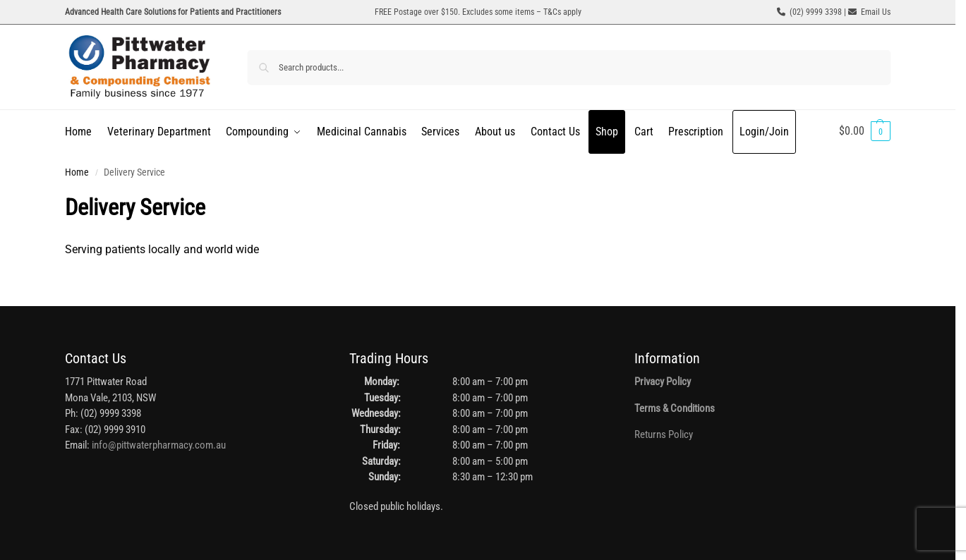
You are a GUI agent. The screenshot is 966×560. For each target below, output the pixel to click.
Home (77, 172)
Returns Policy (664, 434)
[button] (865, 131)
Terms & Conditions (675, 408)
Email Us (876, 12)
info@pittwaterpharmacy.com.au (159, 445)
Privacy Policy (663, 382)
